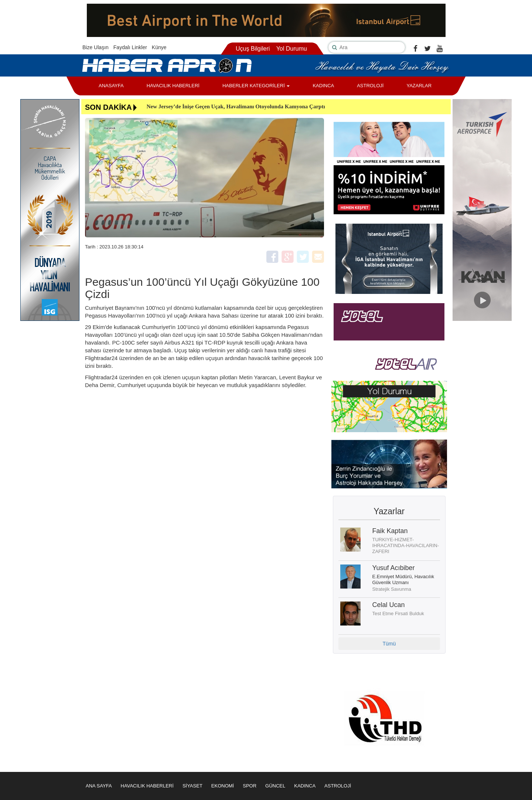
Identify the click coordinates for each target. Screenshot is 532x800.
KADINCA (323, 86)
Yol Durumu (292, 49)
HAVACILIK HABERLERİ (173, 86)
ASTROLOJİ (370, 86)
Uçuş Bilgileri (253, 49)
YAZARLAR (419, 86)
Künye (159, 47)
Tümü (389, 644)
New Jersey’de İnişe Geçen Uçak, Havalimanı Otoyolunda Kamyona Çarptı (236, 106)
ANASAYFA (111, 86)
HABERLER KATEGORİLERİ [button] (256, 86)
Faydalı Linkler (130, 47)
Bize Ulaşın (96, 47)
